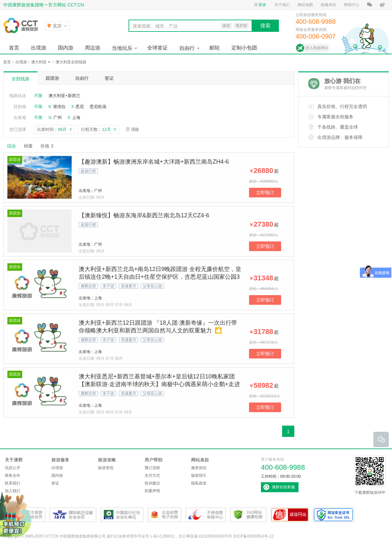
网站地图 (305, 5)
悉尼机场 (98, 107)
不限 (38, 96)
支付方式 (152, 475)
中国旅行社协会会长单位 (122, 515)
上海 (76, 118)
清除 (135, 129)
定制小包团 (244, 48)
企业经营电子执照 (165, 515)
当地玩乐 (122, 48)
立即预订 (265, 193)
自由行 (187, 48)
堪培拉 (59, 107)
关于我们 (282, 5)
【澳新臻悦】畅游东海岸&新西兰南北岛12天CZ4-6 (144, 215)
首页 (14, 48)
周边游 (93, 48)
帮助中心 (352, 5)
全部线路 (21, 79)
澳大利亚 (39, 62)
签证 (109, 78)
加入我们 (13, 491)
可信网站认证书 (290, 515)
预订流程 (152, 468)
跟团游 (52, 78)
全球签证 (157, 48)
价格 (47, 146)
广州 (58, 118)
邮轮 (215, 48)
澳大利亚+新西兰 (64, 96)
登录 (262, 5)
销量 (28, 146)
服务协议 (199, 468)
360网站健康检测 (248, 515)
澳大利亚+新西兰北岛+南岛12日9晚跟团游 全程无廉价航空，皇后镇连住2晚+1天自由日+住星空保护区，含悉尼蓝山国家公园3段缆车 (160, 277)
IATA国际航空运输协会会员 (73, 515)
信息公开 (13, 468)
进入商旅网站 (317, 48)
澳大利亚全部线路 (71, 62)
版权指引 (199, 475)
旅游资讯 (106, 468)
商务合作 (13, 475)
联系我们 (13, 483)
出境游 (39, 48)
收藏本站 (328, 5)
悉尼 (80, 107)
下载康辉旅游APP (370, 475)
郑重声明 (152, 491)
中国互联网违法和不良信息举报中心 (206, 515)
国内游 (66, 48)
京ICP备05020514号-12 (253, 536)
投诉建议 (152, 483)
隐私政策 (199, 483)
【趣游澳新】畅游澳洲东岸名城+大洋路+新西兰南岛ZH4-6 (154, 162)
